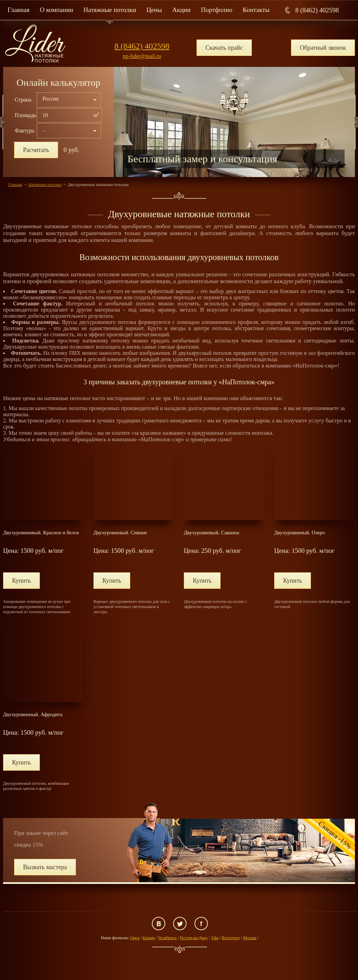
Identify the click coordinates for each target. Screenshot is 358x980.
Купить (21, 581)
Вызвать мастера (45, 867)
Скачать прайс (224, 48)
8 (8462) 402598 (317, 10)
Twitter (180, 924)
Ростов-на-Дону (194, 938)
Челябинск (167, 938)
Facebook (201, 924)
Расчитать (36, 150)
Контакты (256, 10)
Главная (19, 10)
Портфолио (217, 10)
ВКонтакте (159, 924)
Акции (181, 10)
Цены (154, 10)
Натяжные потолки (110, 10)
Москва (250, 938)
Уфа (215, 938)
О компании (57, 10)
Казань (149, 938)
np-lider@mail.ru (142, 56)
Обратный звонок (323, 48)
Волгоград (231, 938)
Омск (135, 938)
